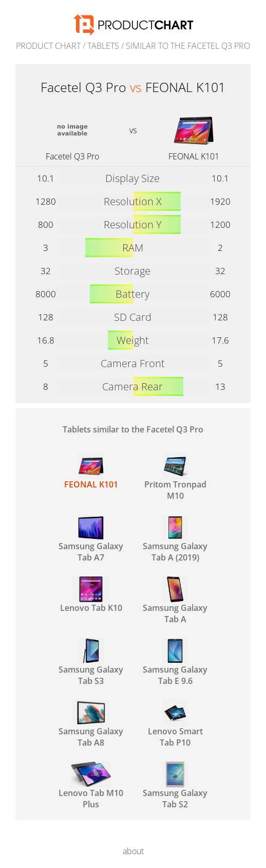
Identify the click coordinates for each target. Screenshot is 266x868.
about (133, 851)
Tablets (103, 46)
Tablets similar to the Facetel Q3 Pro (133, 429)
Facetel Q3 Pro (72, 156)
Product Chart (48, 46)
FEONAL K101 (194, 156)
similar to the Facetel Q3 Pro (188, 46)
